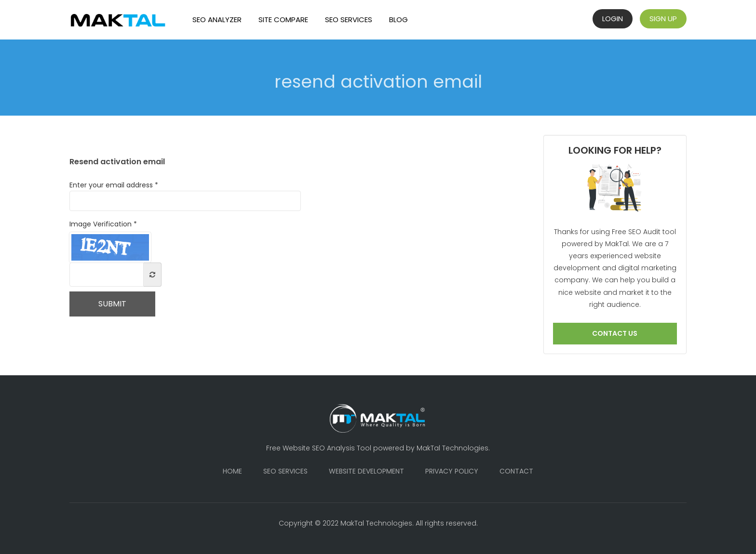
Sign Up (663, 19)
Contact (516, 471)
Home (232, 471)
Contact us (615, 333)
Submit (112, 304)
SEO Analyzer (217, 20)
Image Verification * (103, 224)
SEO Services (349, 20)
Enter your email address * (185, 196)
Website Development (366, 471)
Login (613, 19)
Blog (398, 20)
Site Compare (283, 20)
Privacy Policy (452, 471)
